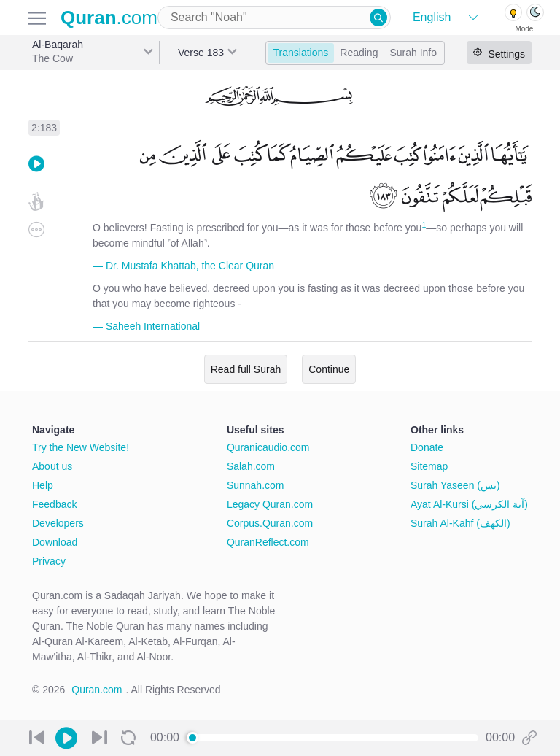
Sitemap (429, 466)
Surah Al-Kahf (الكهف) (460, 523)
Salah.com (251, 466)
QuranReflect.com (268, 542)
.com (109, 18)
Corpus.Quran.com (270, 523)
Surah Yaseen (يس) (455, 485)
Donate (427, 447)
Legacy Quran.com (270, 504)
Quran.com (97, 690)
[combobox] (274, 18)
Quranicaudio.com (268, 447)
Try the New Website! (81, 447)
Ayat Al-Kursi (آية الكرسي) (469, 504)
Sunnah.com (256, 485)
